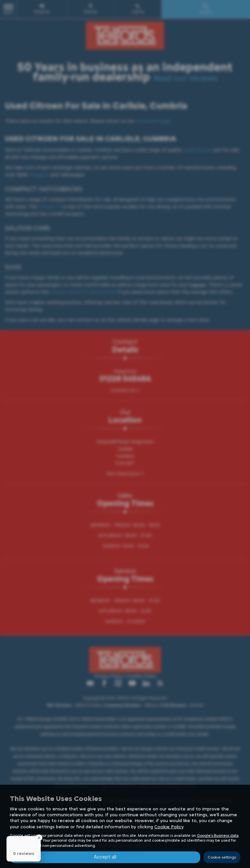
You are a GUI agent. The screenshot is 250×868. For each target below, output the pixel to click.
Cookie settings (222, 857)
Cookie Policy (169, 826)
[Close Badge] (39, 838)
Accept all (105, 857)
